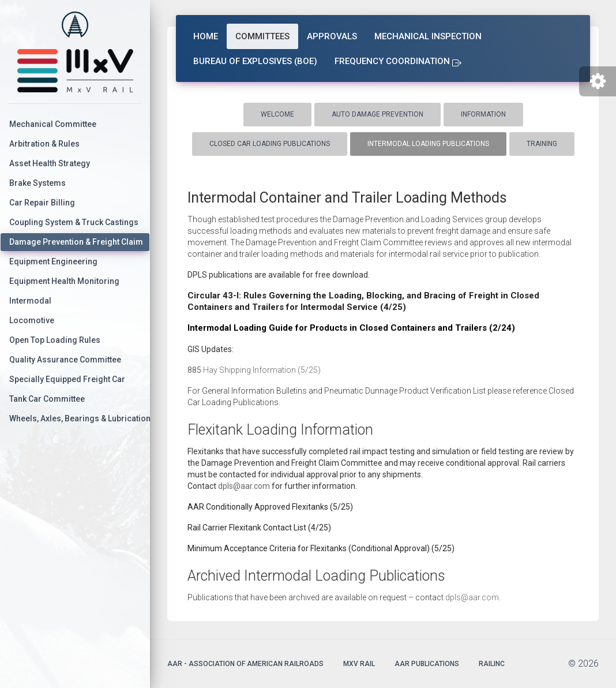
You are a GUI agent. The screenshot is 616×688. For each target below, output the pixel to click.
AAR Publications (427, 664)
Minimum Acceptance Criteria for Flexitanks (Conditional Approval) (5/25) (321, 548)
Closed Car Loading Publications (270, 144)
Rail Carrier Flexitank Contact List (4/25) (259, 528)
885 (194, 370)
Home (206, 36)
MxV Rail (359, 664)
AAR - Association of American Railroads (245, 664)
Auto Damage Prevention (378, 114)
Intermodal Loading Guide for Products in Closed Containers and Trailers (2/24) (351, 328)
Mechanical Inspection (428, 36)
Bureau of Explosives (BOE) (255, 61)
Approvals (332, 36)
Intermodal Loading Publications (428, 144)
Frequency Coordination (398, 61)
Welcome (277, 114)
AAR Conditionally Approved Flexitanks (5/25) (270, 507)
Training (542, 144)
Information (483, 114)
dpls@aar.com (244, 486)
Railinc (492, 664)
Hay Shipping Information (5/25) (261, 370)
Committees (262, 36)
